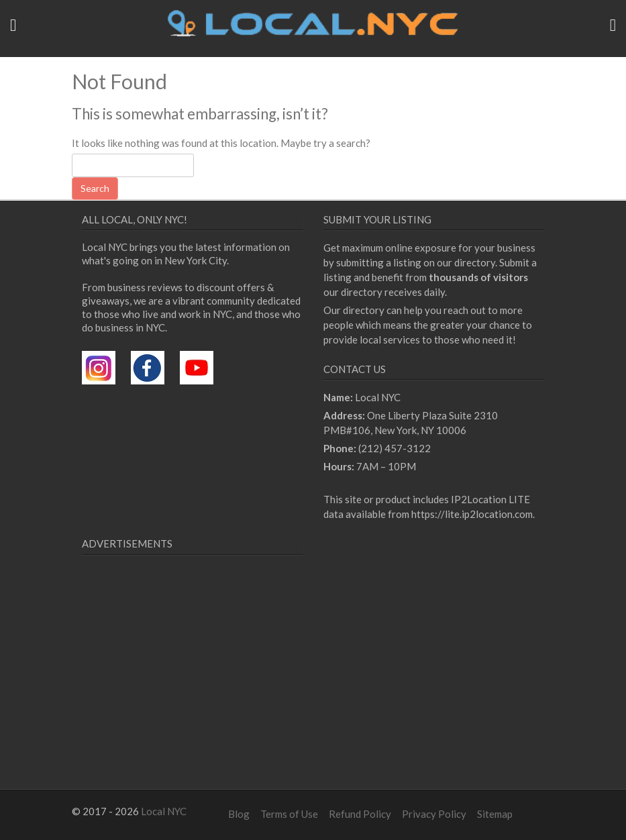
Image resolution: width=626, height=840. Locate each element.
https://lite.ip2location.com (472, 514)
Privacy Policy (434, 814)
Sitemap (495, 814)
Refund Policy (360, 814)
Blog (239, 814)
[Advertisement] (195, 688)
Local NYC (164, 811)
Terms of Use (289, 814)
